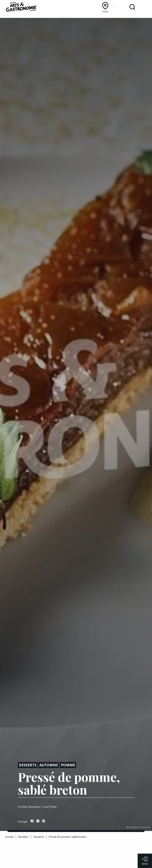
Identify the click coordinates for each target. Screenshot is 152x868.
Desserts (28, 765)
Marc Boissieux (31, 807)
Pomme (68, 765)
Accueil (9, 837)
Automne (49, 765)
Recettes (23, 837)
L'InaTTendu (50, 807)
